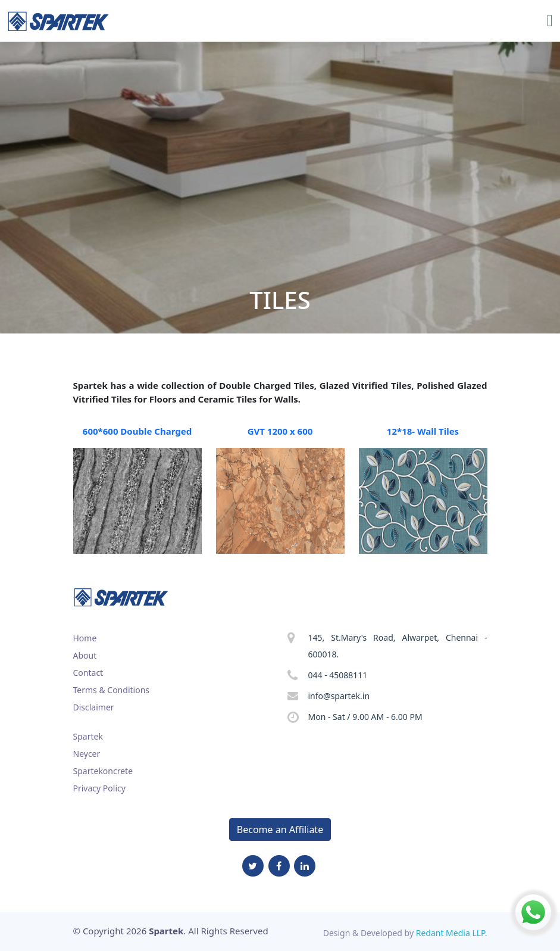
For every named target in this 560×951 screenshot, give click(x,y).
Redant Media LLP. (452, 933)
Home (85, 638)
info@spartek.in (339, 696)
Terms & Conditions (112, 690)
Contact (88, 673)
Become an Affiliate (280, 830)
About (85, 655)
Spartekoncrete (103, 771)
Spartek (88, 736)
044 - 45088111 (338, 675)
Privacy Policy (99, 788)
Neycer (87, 754)
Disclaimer (94, 707)
